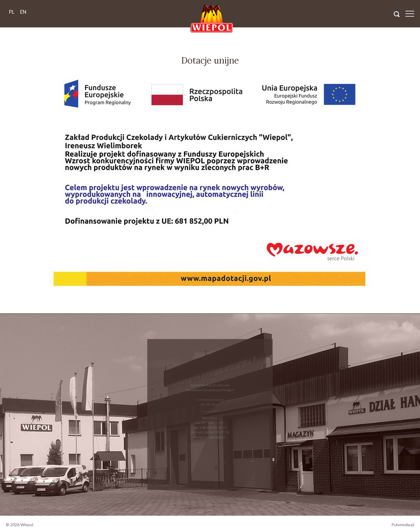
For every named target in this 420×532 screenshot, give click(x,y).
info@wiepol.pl (215, 435)
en (23, 12)
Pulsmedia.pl (403, 525)
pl (12, 12)
